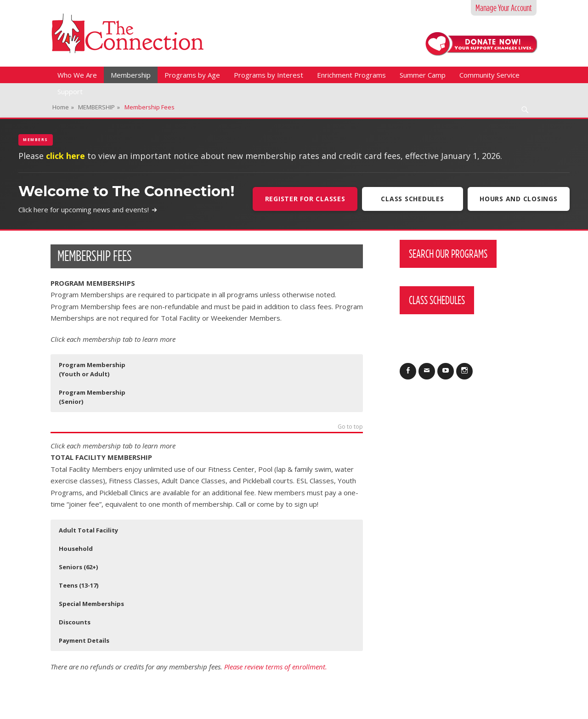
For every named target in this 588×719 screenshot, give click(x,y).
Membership (131, 75)
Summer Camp (423, 75)
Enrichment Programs (351, 75)
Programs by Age (192, 75)
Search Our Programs (448, 254)
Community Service (489, 75)
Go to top (350, 427)
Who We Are (77, 75)
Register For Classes (304, 199)
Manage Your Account (504, 8)
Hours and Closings (519, 199)
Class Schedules (412, 199)
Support (70, 91)
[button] (98, 369)
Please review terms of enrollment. (277, 667)
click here (65, 156)
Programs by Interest (269, 75)
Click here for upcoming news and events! (88, 209)
